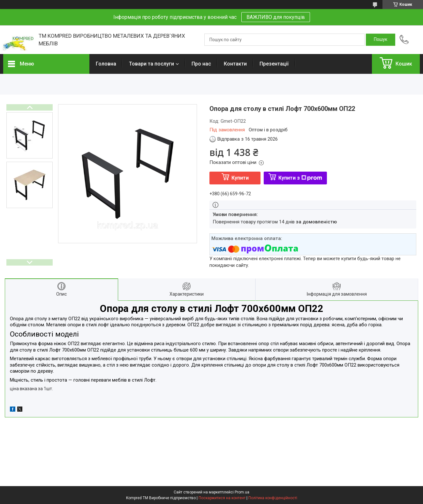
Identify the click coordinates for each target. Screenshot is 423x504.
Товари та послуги (151, 64)
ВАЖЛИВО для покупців (276, 17)
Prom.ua (242, 492)
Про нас (201, 64)
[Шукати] (381, 40)
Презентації (274, 64)
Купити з (300, 178)
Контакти (235, 64)
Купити (240, 178)
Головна (106, 64)
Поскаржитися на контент (222, 498)
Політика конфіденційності (273, 498)
